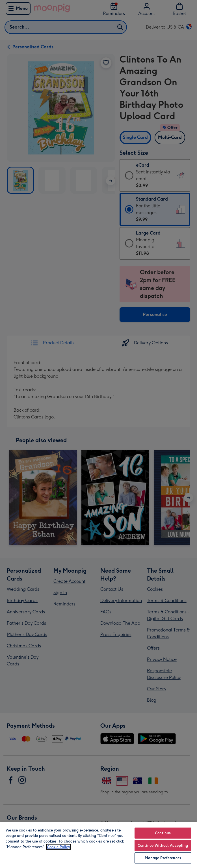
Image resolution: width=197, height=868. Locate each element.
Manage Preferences (163, 858)
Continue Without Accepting (163, 846)
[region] (98, 845)
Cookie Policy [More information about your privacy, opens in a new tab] (59, 847)
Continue (163, 833)
